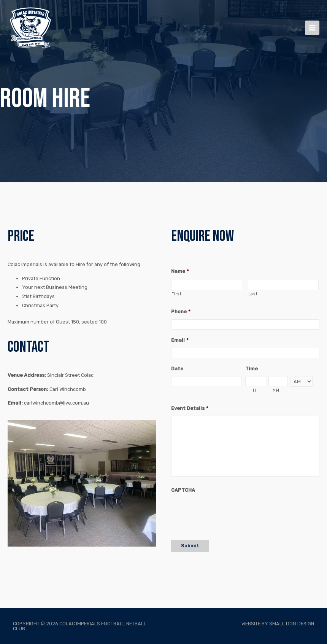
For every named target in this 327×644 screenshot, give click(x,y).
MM (276, 390)
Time (252, 369)
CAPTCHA (183, 490)
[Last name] (283, 285)
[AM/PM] (302, 381)
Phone (181, 312)
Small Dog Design (291, 624)
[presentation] (229, 513)
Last (253, 294)
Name (180, 271)
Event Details (190, 408)
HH (253, 390)
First (176, 294)
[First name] (207, 285)
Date (177, 369)
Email (180, 340)
